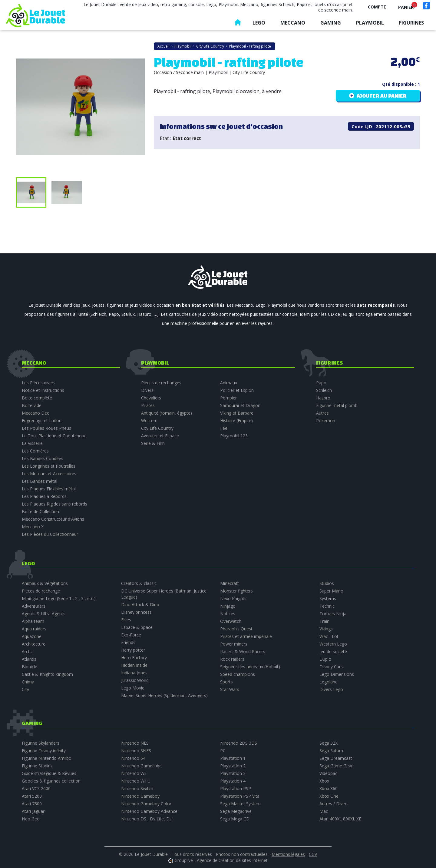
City (25, 689)
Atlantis (29, 659)
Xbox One (329, 796)
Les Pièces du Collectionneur (50, 534)
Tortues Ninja (333, 614)
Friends (128, 642)
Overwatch (231, 621)
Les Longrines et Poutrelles (49, 466)
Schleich (324, 390)
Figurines (411, 23)
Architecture (34, 644)
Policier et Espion (237, 390)
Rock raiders (232, 659)
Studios (327, 583)
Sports (226, 682)
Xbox (324, 781)
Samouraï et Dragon (240, 405)
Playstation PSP (236, 788)
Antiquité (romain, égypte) (167, 413)
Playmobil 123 (234, 436)
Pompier (228, 398)
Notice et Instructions (43, 390)
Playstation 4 (233, 781)
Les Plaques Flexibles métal (49, 489)
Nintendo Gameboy (140, 796)
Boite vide (32, 405)
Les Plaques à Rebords (44, 496)
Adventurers (34, 606)
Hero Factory (134, 658)
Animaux (229, 383)
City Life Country (157, 428)
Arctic (27, 651)
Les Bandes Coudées (43, 458)
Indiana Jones (134, 673)
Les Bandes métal (40, 481)
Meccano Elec (35, 413)
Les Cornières (35, 451)
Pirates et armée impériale (246, 636)
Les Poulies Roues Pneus (46, 428)
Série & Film (153, 443)
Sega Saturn (331, 751)
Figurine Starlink (37, 766)
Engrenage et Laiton (42, 421)
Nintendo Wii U (136, 781)
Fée (224, 428)
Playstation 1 (233, 758)
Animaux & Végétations (45, 583)
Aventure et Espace (160, 436)
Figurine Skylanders (41, 743)
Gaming (331, 23)
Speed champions (238, 674)
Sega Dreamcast (336, 758)
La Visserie (32, 443)
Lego (259, 23)
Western (149, 421)
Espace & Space (137, 627)
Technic (327, 606)
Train (324, 621)
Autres (322, 413)
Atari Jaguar (33, 811)
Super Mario (331, 591)
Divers (147, 390)
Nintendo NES (135, 743)
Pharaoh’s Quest (236, 629)
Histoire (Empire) (236, 421)
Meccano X (33, 527)
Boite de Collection (40, 511)
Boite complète (37, 398)
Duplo (325, 659)
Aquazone (32, 636)
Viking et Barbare (237, 413)
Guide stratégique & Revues (49, 773)
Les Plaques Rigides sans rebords (54, 504)
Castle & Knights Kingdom (47, 674)
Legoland (329, 682)
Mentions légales (288, 854)
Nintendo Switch (137, 788)
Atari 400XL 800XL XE (340, 819)
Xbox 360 (329, 788)
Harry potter (133, 650)
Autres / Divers (334, 804)
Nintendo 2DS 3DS (239, 743)
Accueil (238, 24)
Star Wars (230, 689)
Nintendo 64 (133, 758)
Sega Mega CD (235, 819)
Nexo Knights (233, 598)
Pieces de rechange (41, 591)
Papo (321, 383)
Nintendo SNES (136, 751)
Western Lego (333, 644)
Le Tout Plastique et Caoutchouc (54, 436)
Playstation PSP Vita (240, 796)
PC (223, 751)
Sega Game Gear (336, 766)
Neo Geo (31, 819)
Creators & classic (139, 583)
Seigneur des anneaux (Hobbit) (250, 667)
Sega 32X (329, 743)
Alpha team (33, 621)
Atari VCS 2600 (36, 788)
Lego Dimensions (337, 674)
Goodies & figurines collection (51, 781)
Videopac (328, 773)
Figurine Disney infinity (44, 751)
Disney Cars (331, 667)
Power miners (234, 644)
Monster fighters (236, 591)
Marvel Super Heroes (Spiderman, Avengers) (164, 695)
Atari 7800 (32, 804)
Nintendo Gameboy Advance (149, 811)
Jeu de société (333, 651)
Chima (28, 682)
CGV (313, 854)
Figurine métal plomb (337, 405)
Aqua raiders (34, 629)
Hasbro (323, 398)
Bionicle (30, 667)
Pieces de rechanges (161, 383)
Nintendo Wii (134, 773)
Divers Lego (331, 689)
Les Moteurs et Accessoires (49, 474)
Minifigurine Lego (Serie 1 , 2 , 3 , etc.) (59, 598)
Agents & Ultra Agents (44, 614)
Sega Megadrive (236, 811)
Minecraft (230, 583)
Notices (228, 614)
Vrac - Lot (329, 636)
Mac (324, 811)
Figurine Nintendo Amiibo (47, 758)
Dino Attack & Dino (140, 604)
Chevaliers (151, 398)
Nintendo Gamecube (141, 766)
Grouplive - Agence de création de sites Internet (221, 860)
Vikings (326, 629)
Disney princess (136, 612)
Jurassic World (135, 680)
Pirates (148, 405)
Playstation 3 (233, 773)
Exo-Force (131, 635)
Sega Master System (240, 804)
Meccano (293, 23)
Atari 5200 (32, 796)
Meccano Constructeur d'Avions (53, 519)
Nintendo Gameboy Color (146, 804)
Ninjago (228, 606)
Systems (328, 598)
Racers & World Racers (243, 651)
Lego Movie (133, 688)
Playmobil (370, 23)
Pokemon (326, 421)
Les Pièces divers (39, 383)
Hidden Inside (134, 665)
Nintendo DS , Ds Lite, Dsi (147, 819)
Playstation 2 (233, 766)
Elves (126, 620)
